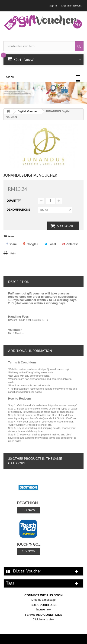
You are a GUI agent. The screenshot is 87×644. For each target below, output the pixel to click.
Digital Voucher (28, 111)
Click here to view (43, 619)
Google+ (31, 244)
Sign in (53, 6)
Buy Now (28, 510)
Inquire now (43, 610)
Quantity (14, 201)
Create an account (71, 6)
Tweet (50, 244)
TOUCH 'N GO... (28, 544)
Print (13, 253)
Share (11, 244)
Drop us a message (43, 600)
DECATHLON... (28, 503)
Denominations (19, 210)
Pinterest (70, 244)
